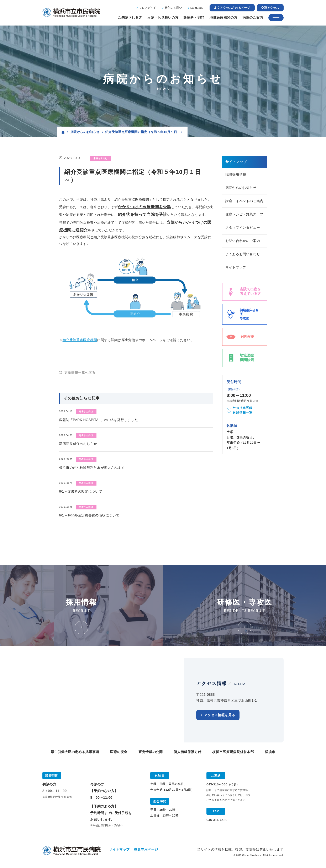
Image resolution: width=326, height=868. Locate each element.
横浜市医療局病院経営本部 (233, 752)
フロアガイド (148, 8)
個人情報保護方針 (187, 752)
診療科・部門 (194, 18)
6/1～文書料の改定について (81, 491)
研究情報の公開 (151, 752)
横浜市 (270, 752)
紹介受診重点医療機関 (80, 340)
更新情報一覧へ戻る (80, 373)
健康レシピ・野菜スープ (244, 215)
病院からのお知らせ (85, 132)
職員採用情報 (236, 174)
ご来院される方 (130, 18)
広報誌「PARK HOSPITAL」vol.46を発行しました (98, 420)
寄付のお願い (173, 8)
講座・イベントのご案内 (244, 201)
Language (197, 8)
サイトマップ (236, 269)
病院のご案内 (253, 18)
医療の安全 (119, 752)
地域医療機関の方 (223, 18)
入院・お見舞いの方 (163, 18)
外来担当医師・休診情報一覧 (244, 412)
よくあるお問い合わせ (243, 255)
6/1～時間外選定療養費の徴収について (89, 515)
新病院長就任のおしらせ (78, 444)
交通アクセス (270, 8)
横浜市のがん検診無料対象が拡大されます (92, 468)
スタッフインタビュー (243, 228)
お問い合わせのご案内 (243, 242)
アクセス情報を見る (220, 715)
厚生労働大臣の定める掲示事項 (75, 752)
